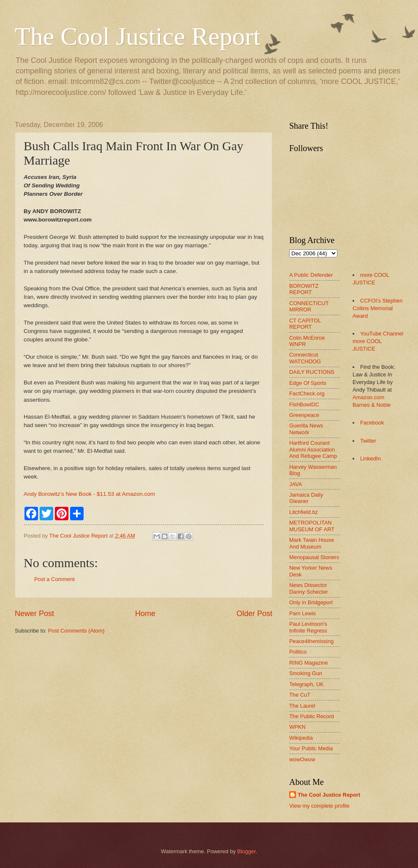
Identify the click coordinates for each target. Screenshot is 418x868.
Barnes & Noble (372, 405)
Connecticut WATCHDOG (305, 358)
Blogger (247, 851)
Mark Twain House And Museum (312, 543)
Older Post (254, 614)
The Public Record (312, 716)
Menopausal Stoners (314, 557)
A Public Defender (311, 275)
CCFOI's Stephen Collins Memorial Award (377, 308)
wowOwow (302, 759)
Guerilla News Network (306, 429)
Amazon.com (368, 397)
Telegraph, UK (307, 684)
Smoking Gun (306, 673)
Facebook (372, 423)
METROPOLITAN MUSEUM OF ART (312, 526)
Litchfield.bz (304, 512)
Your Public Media (311, 748)
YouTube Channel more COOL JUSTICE (378, 341)
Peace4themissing (311, 641)
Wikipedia (301, 738)
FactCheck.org (307, 393)
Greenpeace (304, 415)
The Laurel (302, 706)
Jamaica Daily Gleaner (306, 498)
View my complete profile (319, 806)
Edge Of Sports (308, 383)
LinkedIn (370, 458)
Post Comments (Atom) (76, 631)
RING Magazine (309, 663)
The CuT (300, 695)
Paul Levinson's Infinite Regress (308, 627)
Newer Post (34, 614)
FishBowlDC (304, 404)
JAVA (296, 484)
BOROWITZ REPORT (304, 289)
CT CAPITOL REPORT (305, 324)
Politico (298, 652)
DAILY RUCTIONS (312, 372)
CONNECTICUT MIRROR (309, 306)
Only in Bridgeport (311, 602)
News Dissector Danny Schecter (309, 588)
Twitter (368, 441)
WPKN (297, 727)
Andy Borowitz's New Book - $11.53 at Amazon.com (89, 494)
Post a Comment (54, 579)
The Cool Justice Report (138, 36)
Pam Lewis (303, 613)
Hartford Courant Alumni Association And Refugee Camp (313, 449)
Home (145, 614)
